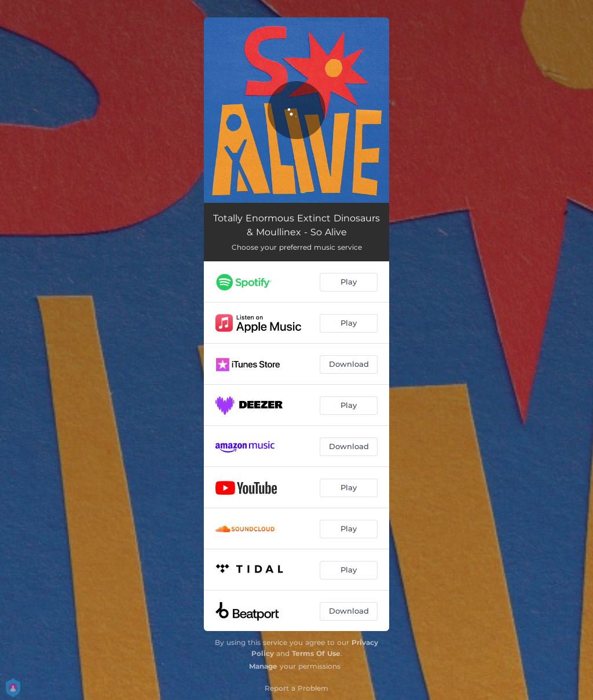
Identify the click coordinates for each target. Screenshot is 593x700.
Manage (263, 666)
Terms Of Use (316, 653)
